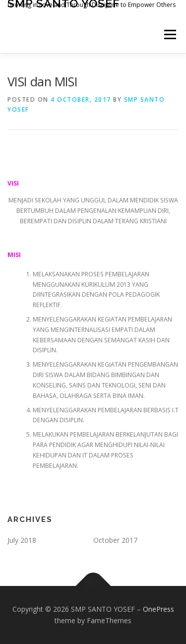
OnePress (158, 609)
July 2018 (22, 540)
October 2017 (115, 540)
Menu (169, 34)
